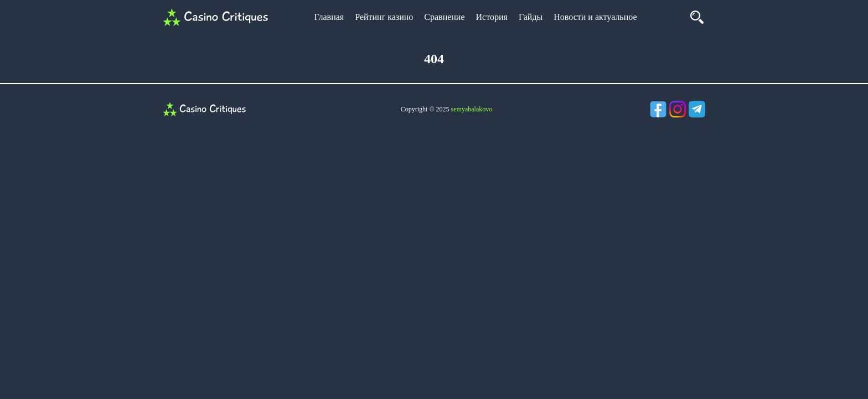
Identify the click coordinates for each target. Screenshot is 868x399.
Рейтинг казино (384, 17)
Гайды (531, 17)
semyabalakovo (472, 109)
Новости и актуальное (595, 17)
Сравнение (444, 17)
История (492, 17)
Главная (329, 17)
